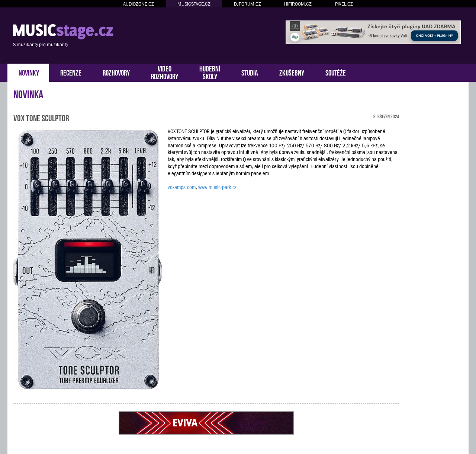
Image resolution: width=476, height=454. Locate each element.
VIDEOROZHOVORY (165, 72)
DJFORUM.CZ (247, 4)
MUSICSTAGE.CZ (194, 4)
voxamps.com (182, 187)
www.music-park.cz (217, 187)
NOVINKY (29, 72)
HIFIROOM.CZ (298, 4)
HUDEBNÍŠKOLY (210, 72)
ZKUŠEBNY (292, 72)
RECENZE (71, 72)
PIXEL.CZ (344, 4)
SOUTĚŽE (336, 72)
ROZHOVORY (116, 72)
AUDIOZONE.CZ (139, 4)
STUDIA (250, 72)
